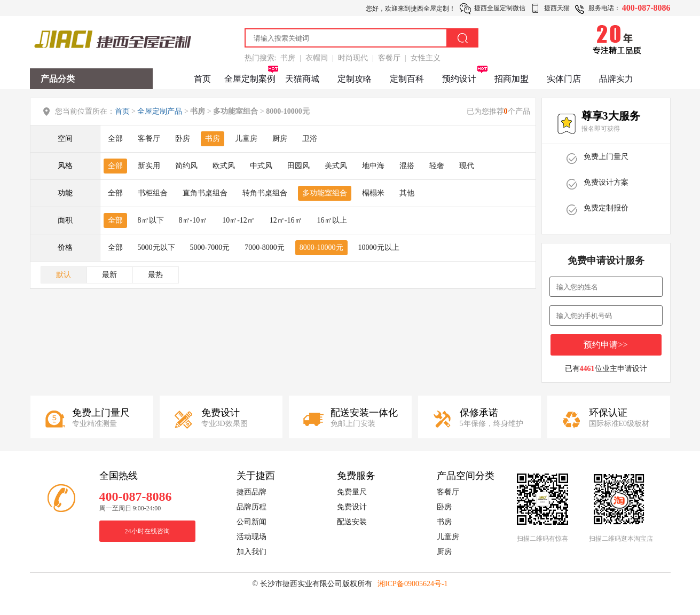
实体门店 (564, 79)
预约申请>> (605, 345)
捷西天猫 (557, 8)
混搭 (407, 166)
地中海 (373, 166)
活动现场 (251, 537)
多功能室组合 (325, 193)
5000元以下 (156, 247)
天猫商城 (302, 79)
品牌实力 (616, 79)
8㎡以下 (151, 220)
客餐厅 (389, 58)
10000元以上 (379, 247)
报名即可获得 (601, 129)
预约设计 (459, 79)
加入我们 (251, 552)
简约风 (186, 166)
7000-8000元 (265, 247)
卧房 (183, 139)
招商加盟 (512, 79)
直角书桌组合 (205, 193)
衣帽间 (317, 58)
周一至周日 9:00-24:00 (130, 508)
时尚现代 (353, 58)
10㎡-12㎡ (238, 220)
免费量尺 (352, 492)
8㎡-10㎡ (193, 220)
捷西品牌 (251, 492)
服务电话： (604, 8)
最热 (155, 275)
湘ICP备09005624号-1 (412, 584)
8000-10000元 (321, 247)
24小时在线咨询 (147, 531)
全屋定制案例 (250, 79)
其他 (407, 193)
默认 (64, 275)
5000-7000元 (210, 247)
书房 (288, 58)
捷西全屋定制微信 (500, 8)
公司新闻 (251, 522)
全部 (115, 139)
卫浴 (310, 139)
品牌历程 (251, 507)
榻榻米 (373, 193)
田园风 (298, 166)
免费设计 (352, 507)
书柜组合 (153, 193)
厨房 (280, 139)
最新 (109, 275)
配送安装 (352, 522)
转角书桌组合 (265, 193)
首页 (202, 79)
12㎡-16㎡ (286, 220)
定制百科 (407, 79)
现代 (467, 166)
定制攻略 (355, 79)
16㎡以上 (332, 220)
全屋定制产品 (160, 111)
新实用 (149, 166)
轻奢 (437, 166)
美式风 (336, 166)
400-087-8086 (646, 8)
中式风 (261, 166)
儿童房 (246, 139)
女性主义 (426, 58)
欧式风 (224, 166)
